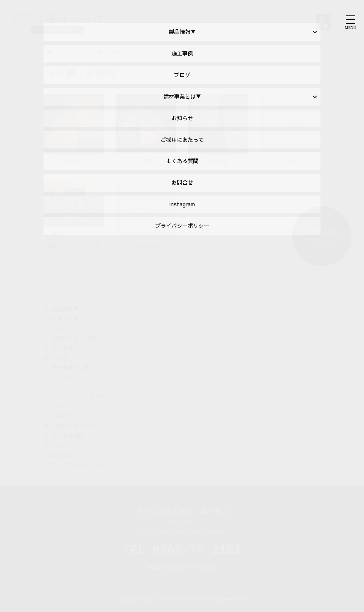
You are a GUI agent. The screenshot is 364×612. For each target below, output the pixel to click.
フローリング (67, 329)
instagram (59, 455)
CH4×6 (146, 160)
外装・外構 (65, 319)
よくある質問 (68, 435)
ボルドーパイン (70, 406)
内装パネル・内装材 (75, 338)
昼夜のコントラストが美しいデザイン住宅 (74, 245)
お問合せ (63, 445)
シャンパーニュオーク (78, 396)
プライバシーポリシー (77, 464)
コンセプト (65, 377)
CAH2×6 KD (74, 161)
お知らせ (63, 416)
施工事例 (63, 348)
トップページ (64, 51)
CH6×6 (218, 161)
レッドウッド (67, 387)
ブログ (60, 357)
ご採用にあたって (74, 426)
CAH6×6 (146, 246)
